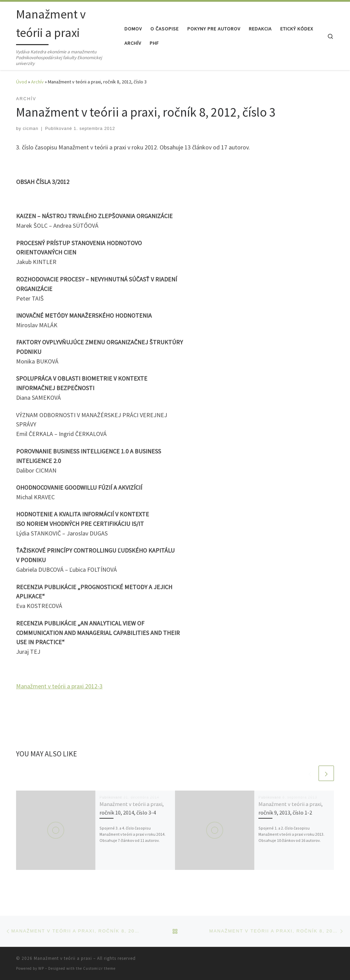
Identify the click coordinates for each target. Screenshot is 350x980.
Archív (37, 82)
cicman (31, 129)
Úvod (22, 82)
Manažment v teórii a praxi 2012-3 (59, 686)
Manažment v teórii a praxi (63, 958)
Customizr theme (99, 968)
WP (41, 968)
